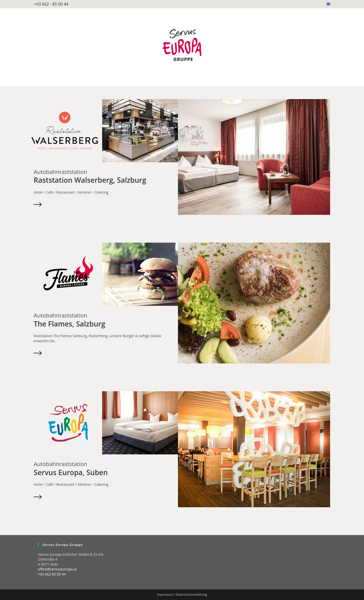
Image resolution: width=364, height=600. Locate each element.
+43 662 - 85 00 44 (51, 4)
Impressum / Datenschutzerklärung (182, 595)
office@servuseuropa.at (57, 569)
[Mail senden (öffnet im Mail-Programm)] (328, 4)
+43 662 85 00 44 (52, 574)
